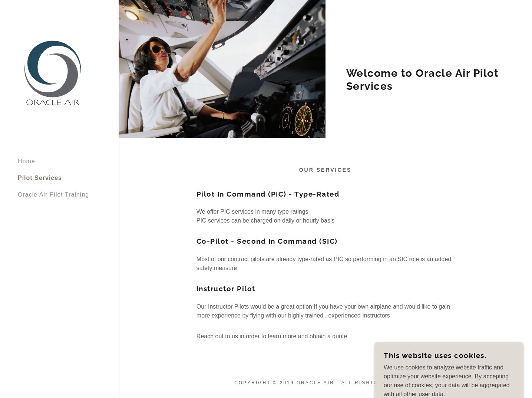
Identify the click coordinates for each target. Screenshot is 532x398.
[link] (53, 75)
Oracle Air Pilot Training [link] (53, 195)
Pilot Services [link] (40, 178)
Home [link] (27, 161)
